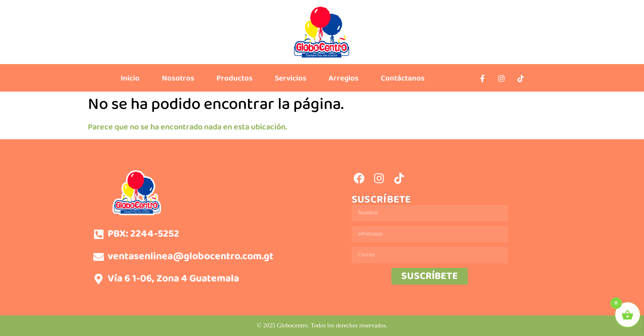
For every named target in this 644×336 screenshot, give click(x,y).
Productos (235, 78)
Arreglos (344, 78)
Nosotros (178, 78)
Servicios (291, 78)
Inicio (130, 78)
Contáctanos (403, 78)
